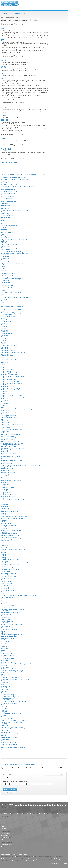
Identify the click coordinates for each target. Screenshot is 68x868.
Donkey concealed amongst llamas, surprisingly (16, 297)
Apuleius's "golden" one (8, 200)
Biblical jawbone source (8, 215)
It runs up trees (6, 470)
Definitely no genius (7, 286)
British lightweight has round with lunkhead (14, 239)
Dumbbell (4, 328)
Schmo (3, 631)
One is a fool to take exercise (10, 570)
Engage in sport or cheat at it (10, 345)
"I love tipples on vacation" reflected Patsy (14, 178)
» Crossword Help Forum (8, 835)
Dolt (2, 294)
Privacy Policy (55, 864)
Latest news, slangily (7, 487)
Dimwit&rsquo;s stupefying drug (11, 292)
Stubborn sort (5, 674)
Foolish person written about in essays (13, 397)
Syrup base (4, 689)
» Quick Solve (5, 829)
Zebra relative (5, 753)
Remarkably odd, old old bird (10, 628)
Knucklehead (5, 484)
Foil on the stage (6, 366)
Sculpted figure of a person (9, 636)
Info (2, 458)
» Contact (4, 846)
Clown (3, 267)
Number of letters (9, 775)
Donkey (3, 296)
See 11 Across (5, 642)
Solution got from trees (8, 659)
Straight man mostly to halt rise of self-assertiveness (17, 669)
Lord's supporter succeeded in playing (12, 499)
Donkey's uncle (6, 301)
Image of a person (7, 452)
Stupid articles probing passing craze (12, 677)
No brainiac (4, 546)
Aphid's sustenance (7, 198)
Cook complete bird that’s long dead (12, 279)
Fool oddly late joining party (9, 375)
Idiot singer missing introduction (11, 445)
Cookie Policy (63, 864)
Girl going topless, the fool (9, 410)
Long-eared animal (7, 493)
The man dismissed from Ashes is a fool (13, 701)
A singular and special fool (9, 185)
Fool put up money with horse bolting (12, 376)
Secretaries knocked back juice (10, 640)
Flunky (3, 364)
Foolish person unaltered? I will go (11, 395)
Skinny (3, 650)
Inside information (7, 464)
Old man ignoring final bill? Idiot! (11, 559)
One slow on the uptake (8, 576)
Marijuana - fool (6, 510)
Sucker (3, 684)
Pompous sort (5, 616)
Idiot (2, 433)
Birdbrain (4, 227)
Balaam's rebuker (6, 207)
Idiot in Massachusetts (8, 440)
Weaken (3, 736)
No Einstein (4, 547)
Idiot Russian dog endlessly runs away (13, 443)
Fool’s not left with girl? (8, 387)
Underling (4, 724)
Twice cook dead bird (7, 717)
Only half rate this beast (8, 583)
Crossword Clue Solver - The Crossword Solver (10, 4)
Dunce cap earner (6, 333)
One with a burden (7, 582)
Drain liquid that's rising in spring (11, 313)
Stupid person (5, 681)
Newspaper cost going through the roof (13, 539)
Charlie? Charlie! (6, 255)
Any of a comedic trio (8, 197)
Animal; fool (5, 195)
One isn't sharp (6, 571)
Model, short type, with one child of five (13, 518)
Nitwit (3, 544)
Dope (3, 304)
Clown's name (5, 268)
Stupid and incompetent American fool (13, 676)
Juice (2, 479)
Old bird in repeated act (8, 556)
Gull (2, 419)
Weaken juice (5, 739)
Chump (3, 260)
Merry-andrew (5, 513)
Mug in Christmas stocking (9, 525)
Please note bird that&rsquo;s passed (12, 609)
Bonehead (4, 231)
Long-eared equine (7, 494)
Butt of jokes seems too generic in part (13, 248)
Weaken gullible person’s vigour (10, 737)
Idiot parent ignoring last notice (10, 441)
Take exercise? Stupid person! (10, 696)
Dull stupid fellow (6, 321)
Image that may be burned (9, 453)
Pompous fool (5, 611)
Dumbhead (4, 330)
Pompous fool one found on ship (11, 612)
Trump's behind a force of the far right (13, 713)
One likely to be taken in (8, 573)
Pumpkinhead (5, 623)
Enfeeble (4, 344)
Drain (3, 311)
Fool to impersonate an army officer (12, 383)
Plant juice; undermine (8, 606)
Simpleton (4, 647)
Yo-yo (3, 751)
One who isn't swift (7, 580)
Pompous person (6, 614)
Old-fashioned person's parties (10, 565)
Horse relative (5, 431)
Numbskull (4, 553)
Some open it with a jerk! (9, 662)
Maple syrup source (7, 506)
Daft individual (5, 282)
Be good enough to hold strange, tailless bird (15, 210)
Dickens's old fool (6, 289)
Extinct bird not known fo (9, 349)
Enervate (4, 342)
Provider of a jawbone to (9, 621)
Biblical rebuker (6, 217)
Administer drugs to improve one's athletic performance (18, 186)
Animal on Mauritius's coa (9, 191)
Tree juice (4, 710)
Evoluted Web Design (41, 856)
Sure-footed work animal (9, 688)
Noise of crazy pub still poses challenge (13, 549)
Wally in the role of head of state (11, 734)
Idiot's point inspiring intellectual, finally (13, 448)
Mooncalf (4, 520)
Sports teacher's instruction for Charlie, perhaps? (16, 664)
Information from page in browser (11, 460)
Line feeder (4, 489)
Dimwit (3, 291)
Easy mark (4, 340)
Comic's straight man (7, 275)
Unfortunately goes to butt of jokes (12, 727)
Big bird (3, 219)
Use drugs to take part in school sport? (13, 729)
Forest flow (4, 400)
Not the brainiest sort (8, 551)
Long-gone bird (6, 498)
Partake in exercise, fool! (8, 590)
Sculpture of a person (8, 638)
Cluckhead (4, 270)
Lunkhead (4, 503)
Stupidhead (4, 683)
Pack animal (5, 585)
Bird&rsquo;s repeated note (9, 226)
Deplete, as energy (7, 287)
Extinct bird (4, 347)
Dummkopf (4, 332)
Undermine (4, 725)
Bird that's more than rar (9, 224)
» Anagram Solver (6, 838)
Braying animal (5, 236)
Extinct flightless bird (7, 356)
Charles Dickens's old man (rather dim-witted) (15, 253)
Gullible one (4, 421)
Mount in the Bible (7, 523)
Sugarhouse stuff (6, 686)
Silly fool (3, 643)
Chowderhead (5, 256)
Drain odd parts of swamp (9, 316)
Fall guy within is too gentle (9, 359)
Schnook (4, 633)
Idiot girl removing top (8, 436)
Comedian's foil (6, 272)
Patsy (3, 594)
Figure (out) (4, 361)
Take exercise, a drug (7, 695)
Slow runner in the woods (9, 652)
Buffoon (3, 243)
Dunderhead (5, 335)
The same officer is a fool (9, 703)
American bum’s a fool (8, 190)
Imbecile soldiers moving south (10, 457)
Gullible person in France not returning (13, 424)
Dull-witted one (6, 323)
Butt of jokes (5, 246)
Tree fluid (4, 708)
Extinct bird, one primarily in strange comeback (15, 352)
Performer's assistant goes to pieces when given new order (19, 595)
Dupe (3, 337)
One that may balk (7, 578)
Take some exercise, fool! (9, 698)
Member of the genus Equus (10, 511)
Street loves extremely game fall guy (12, 671)
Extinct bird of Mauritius (8, 351)
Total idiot (4, 707)
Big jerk (3, 220)
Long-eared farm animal (8, 496)
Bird (2, 222)
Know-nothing (5, 482)
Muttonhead (5, 532)
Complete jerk (5, 277)
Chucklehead (5, 258)
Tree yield (4, 712)
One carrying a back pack (9, 568)
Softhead (4, 657)
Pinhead (3, 600)
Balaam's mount (6, 205)
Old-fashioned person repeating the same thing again (17, 563)
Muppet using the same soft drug (11, 530)
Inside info (4, 462)
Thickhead (4, 705)
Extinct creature (6, 354)
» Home (3, 827)
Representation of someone (10, 630)
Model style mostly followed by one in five (14, 517)
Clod (2, 265)
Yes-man (4, 749)
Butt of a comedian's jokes (9, 244)
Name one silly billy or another (10, 535)
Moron (3, 522)
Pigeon (3, 599)
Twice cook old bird (7, 719)
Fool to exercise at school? (9, 380)
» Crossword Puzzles (7, 844)
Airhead (3, 188)
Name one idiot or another (9, 534)
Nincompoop (5, 541)
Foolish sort (5, 398)
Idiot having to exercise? (8, 438)
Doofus (3, 303)
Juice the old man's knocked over (11, 481)
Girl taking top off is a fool (9, 416)
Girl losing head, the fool (8, 414)
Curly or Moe (5, 280)
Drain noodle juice (7, 315)
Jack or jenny (5, 474)
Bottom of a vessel (7, 232)
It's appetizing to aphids (8, 472)
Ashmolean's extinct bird (8, 202)
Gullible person (5, 422)
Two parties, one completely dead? (12, 722)
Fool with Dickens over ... (9, 385)
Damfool (4, 284)
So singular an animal (7, 655)
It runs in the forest (7, 469)
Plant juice (4, 604)
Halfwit (3, 426)
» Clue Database (5, 833)
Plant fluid (4, 602)
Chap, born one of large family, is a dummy (14, 251)
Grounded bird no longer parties (11, 417)
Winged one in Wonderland (9, 744)
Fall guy (3, 357)
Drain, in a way (5, 318)
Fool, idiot (4, 392)
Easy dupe (4, 339)
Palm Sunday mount (7, 587)
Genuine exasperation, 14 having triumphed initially (16, 409)
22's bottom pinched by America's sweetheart (15, 179)
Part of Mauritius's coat (8, 588)
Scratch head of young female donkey (13, 635)
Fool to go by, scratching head (10, 381)
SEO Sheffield (59, 856)
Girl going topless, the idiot (9, 412)
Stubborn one (5, 672)
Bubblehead (5, 241)
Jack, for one (5, 476)
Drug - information (7, 320)
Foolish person (5, 393)
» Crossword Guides (6, 842)
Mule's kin (4, 529)
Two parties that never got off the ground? (14, 720)
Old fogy (4, 558)
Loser (3, 501)
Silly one (3, 645)
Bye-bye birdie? (6, 250)
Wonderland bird (6, 746)
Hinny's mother (6, 428)
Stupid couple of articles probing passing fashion (16, 679)
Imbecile (3, 455)
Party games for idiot (7, 592)
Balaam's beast (6, 203)
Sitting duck (4, 648)
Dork (2, 308)
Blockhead (4, 229)
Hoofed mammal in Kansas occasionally (13, 429)
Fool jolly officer (6, 371)
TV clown (4, 715)
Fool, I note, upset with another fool (12, 390)
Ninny (3, 542)
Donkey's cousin (6, 299)
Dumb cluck (5, 325)
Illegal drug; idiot (6, 450)
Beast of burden (6, 212)
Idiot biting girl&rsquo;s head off (11, 434)
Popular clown (5, 619)
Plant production (6, 607)
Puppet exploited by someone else (12, 624)
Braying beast (5, 238)
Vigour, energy (5, 732)
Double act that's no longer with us (12, 309)
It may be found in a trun (9, 467)
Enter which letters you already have (15, 781)
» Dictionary (4, 840)
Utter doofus (5, 731)
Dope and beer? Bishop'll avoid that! (12, 306)
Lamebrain (4, 486)
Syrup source (5, 691)
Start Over (10, 792)
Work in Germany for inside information (13, 748)
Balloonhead (5, 208)
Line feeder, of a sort (7, 491)
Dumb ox (4, 327)
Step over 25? (5, 667)
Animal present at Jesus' (8, 193)
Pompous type (5, 618)
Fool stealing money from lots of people (13, 378)
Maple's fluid (5, 508)
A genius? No (5, 181)
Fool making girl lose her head (10, 373)
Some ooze (4, 660)
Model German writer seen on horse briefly (14, 515)
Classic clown (5, 262)
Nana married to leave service (10, 537)
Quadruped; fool (6, 626)
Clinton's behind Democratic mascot (12, 263)
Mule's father (5, 527)
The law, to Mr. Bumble (8, 700)
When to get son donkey (8, 743)
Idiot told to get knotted (8, 446)
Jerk (2, 477)
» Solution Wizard (6, 831)
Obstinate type (5, 554)
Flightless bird (5, 363)
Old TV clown (5, 561)
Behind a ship (5, 214)
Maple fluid (4, 505)
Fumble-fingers (6, 405)
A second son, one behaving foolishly (12, 183)
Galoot (3, 407)
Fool (2, 368)
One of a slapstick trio (8, 575)
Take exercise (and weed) (9, 693)
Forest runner (5, 402)
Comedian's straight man (9, 274)
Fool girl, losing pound (8, 369)
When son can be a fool (8, 741)
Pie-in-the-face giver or (8, 597)
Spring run (4, 666)
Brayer (3, 234)
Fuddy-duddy (5, 404)
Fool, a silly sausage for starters (11, 388)
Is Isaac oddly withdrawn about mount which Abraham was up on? (21, 465)
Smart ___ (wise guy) (7, 654)
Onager (3, 566)
